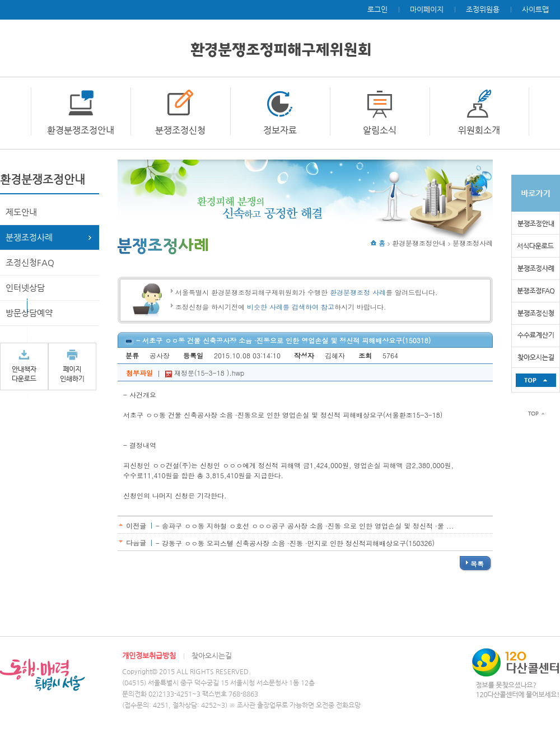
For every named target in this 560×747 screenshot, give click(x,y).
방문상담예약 (29, 313)
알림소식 (380, 130)
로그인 (377, 9)
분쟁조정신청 (180, 130)
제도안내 (21, 212)
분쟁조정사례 (29, 237)
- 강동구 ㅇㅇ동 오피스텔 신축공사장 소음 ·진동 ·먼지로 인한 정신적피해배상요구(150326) (295, 543)
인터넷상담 (25, 288)
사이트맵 (535, 9)
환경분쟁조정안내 (81, 130)
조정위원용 (483, 9)
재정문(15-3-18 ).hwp (205, 373)
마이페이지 (427, 9)
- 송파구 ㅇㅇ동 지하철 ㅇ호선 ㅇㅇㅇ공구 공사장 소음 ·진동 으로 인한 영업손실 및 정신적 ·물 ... (305, 526)
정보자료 (280, 130)
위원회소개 (479, 130)
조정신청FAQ (30, 262)
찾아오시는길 (212, 655)
